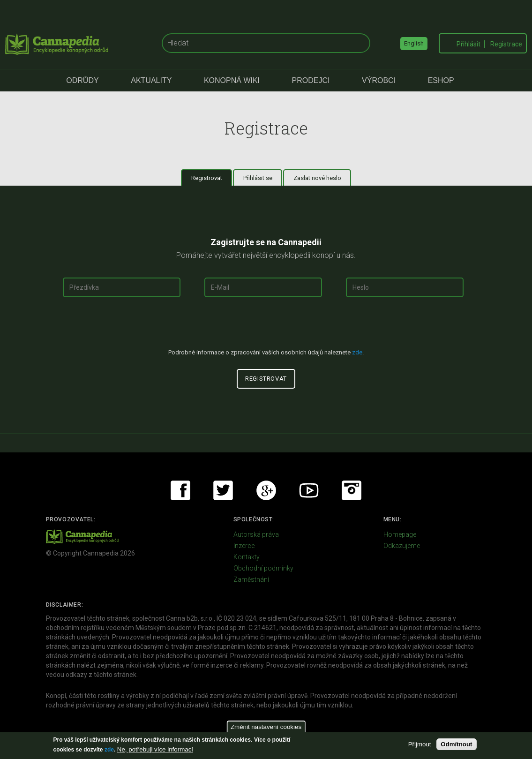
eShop (441, 80)
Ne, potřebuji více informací (155, 749)
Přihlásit (468, 44)
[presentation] (266, 327)
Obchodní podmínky (263, 568)
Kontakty (247, 557)
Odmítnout (456, 744)
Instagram (352, 490)
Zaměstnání (251, 579)
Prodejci (311, 80)
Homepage (400, 534)
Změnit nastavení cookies (266, 727)
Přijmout (420, 744)
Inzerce (244, 546)
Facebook (180, 490)
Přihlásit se (258, 178)
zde (109, 750)
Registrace (506, 44)
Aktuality (151, 80)
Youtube (309, 490)
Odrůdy (82, 80)
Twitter (223, 490)
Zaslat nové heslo (317, 178)
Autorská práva (256, 534)
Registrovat (212, 178)
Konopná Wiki (232, 80)
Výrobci (379, 80)
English (414, 43)
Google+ (266, 490)
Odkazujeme (402, 546)
